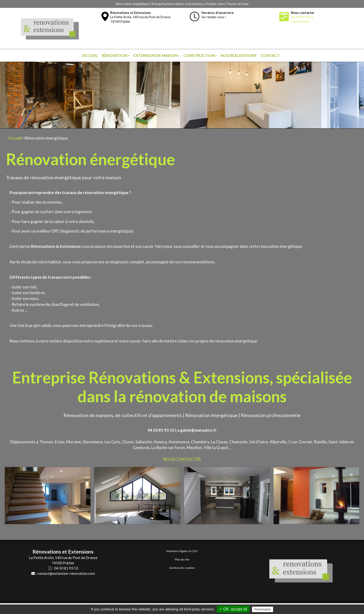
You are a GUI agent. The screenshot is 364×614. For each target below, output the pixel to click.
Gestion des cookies (182, 568)
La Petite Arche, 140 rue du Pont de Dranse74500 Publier (140, 17)
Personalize (263, 609)
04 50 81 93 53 (302, 17)
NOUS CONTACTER (182, 459)
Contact (270, 55)
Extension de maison (156, 55)
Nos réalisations (239, 55)
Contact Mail (300, 22)
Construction (200, 55)
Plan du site (182, 559)
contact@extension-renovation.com (66, 573)
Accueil (90, 55)
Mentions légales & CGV (182, 551)
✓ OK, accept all (233, 609)
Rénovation (116, 55)
